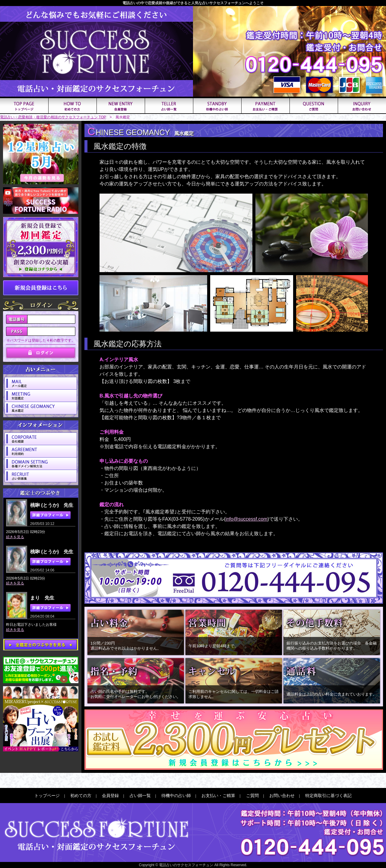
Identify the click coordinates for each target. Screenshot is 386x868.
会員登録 (110, 796)
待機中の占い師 (176, 796)
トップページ (47, 796)
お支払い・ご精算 (218, 796)
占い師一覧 (140, 796)
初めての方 (81, 796)
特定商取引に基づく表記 (328, 796)
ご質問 (252, 796)
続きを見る (15, 537)
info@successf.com (247, 519)
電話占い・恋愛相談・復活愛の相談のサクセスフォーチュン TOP (53, 117)
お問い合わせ (282, 796)
